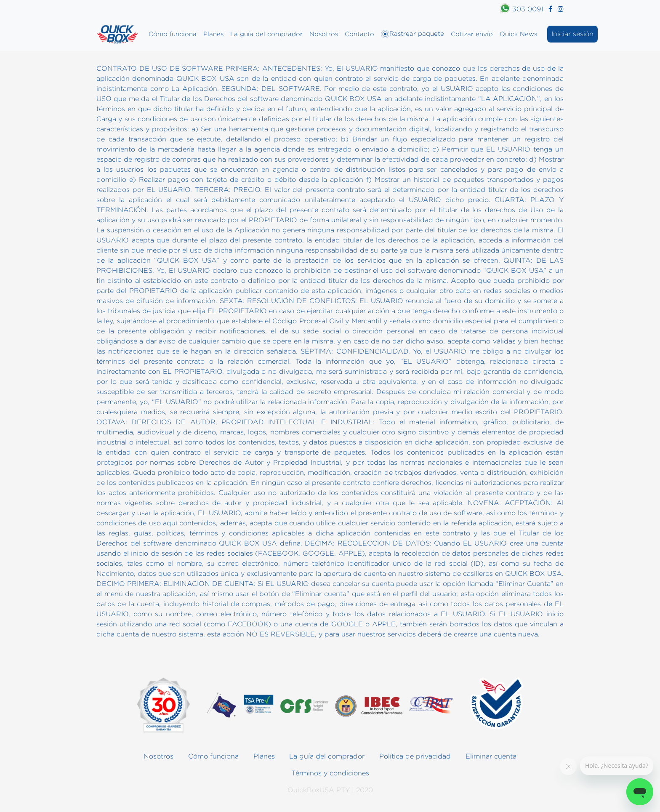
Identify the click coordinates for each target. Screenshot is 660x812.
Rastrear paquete (412, 34)
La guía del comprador (266, 34)
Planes (213, 34)
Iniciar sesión (572, 34)
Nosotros (324, 34)
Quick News (518, 34)
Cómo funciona (173, 34)
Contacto (359, 34)
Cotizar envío (472, 34)
